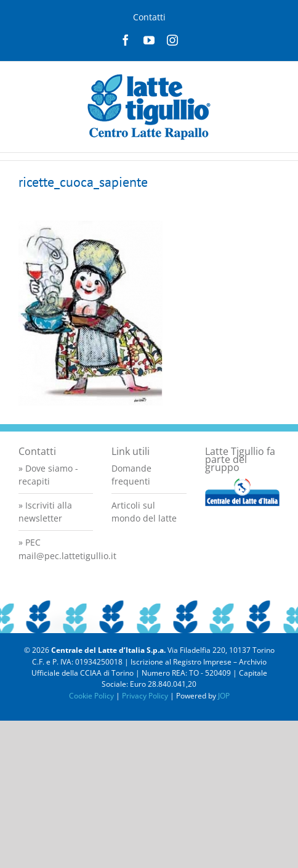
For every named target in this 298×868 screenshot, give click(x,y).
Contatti (149, 17)
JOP (224, 696)
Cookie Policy (91, 696)
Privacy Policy (145, 696)
